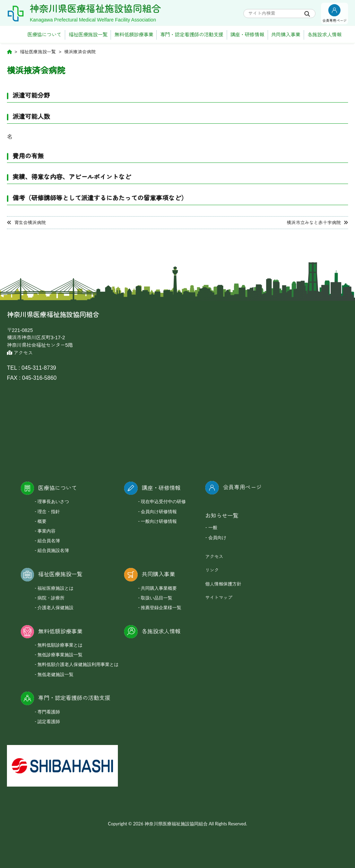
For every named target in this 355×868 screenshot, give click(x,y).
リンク (212, 570)
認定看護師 (49, 721)
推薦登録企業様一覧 (161, 607)
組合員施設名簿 (53, 550)
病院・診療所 (51, 598)
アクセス (20, 353)
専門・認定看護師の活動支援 (192, 35)
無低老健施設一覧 (55, 674)
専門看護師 (49, 712)
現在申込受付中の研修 (163, 501)
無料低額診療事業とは (60, 645)
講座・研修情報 (247, 35)
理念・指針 (49, 511)
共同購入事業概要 (159, 588)
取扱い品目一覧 (157, 598)
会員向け (217, 537)
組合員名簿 (49, 541)
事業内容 (46, 531)
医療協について (44, 35)
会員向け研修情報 (159, 511)
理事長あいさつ (53, 501)
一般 (213, 527)
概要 (42, 521)
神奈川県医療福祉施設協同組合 (95, 9)
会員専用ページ (242, 487)
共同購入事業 (286, 35)
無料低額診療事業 (134, 35)
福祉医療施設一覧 (88, 35)
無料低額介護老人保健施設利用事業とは (78, 664)
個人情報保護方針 (223, 584)
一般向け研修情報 (159, 521)
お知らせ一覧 (222, 516)
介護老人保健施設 (55, 607)
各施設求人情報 (324, 35)
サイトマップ (219, 598)
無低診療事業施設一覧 (60, 655)
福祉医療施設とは (55, 588)
